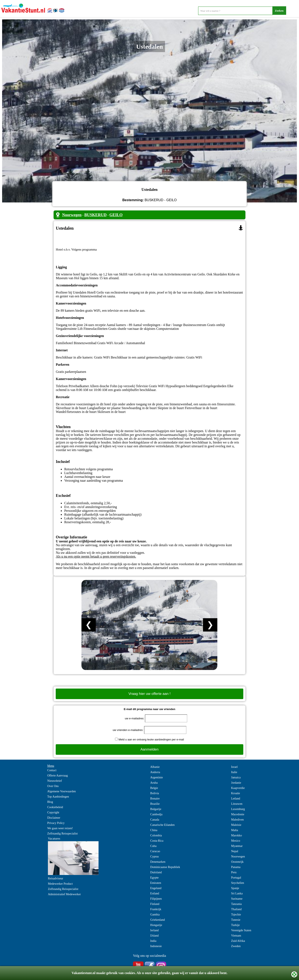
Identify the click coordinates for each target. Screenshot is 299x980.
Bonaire (155, 799)
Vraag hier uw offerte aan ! (149, 694)
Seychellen (237, 883)
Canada (155, 820)
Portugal (236, 878)
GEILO (116, 215)
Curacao (155, 851)
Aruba (154, 783)
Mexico (236, 841)
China (154, 830)
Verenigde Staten (241, 930)
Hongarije (156, 925)
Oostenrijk (237, 862)
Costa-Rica (157, 841)
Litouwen (237, 804)
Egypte (154, 878)
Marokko (236, 835)
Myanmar (237, 846)
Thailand (236, 909)
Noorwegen (72, 215)
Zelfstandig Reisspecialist (62, 834)
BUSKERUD (96, 215)
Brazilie (155, 804)
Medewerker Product (60, 884)
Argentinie (157, 777)
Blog (50, 802)
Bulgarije (156, 809)
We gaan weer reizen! (60, 828)
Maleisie (236, 825)
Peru (234, 872)
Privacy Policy (56, 823)
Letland (236, 799)
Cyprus (154, 857)
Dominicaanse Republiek (165, 867)
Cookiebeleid (55, 807)
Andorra (155, 772)
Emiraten (156, 883)
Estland (155, 893)
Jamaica (236, 777)
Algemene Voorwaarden (62, 791)
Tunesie (236, 920)
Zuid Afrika (238, 941)
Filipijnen (156, 899)
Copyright (53, 812)
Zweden (236, 946)
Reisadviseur (55, 878)
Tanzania (236, 904)
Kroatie (235, 793)
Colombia (156, 835)
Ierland (154, 930)
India (153, 941)
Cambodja (156, 814)
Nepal (235, 851)
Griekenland (158, 920)
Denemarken (158, 862)
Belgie (154, 788)
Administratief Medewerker (64, 894)
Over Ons (53, 786)
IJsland (154, 936)
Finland (155, 904)
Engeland (156, 888)
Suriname (237, 899)
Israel (234, 767)
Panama (236, 867)
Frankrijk (156, 909)
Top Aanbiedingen (58, 797)
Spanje (235, 888)
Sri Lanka (237, 893)
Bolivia (155, 793)
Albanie (155, 767)
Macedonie (238, 814)
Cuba (153, 846)
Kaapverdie (238, 788)
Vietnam (236, 936)
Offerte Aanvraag (57, 776)
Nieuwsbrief (55, 781)
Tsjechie (236, 915)
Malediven (237, 820)
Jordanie (236, 783)
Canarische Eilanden (162, 825)
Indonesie (156, 946)
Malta (235, 830)
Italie (234, 772)
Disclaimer (54, 818)
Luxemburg (238, 809)
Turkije (235, 925)
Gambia (155, 915)
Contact (52, 770)
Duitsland (156, 872)
